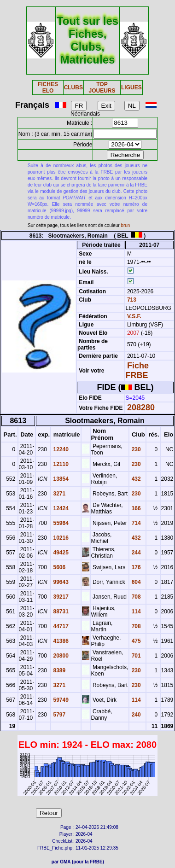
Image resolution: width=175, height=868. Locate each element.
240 (135, 715)
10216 (60, 538)
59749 (60, 700)
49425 (60, 553)
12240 (60, 449)
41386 (60, 641)
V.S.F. (134, 316)
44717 (60, 626)
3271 (58, 494)
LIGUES (131, 87)
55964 (60, 523)
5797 (58, 715)
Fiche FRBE (137, 370)
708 (135, 597)
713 (131, 300)
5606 (58, 567)
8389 (58, 670)
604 (135, 582)
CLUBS (73, 87)
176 (135, 567)
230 (135, 449)
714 (135, 523)
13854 (60, 479)
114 (135, 612)
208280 (141, 408)
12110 (60, 464)
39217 (60, 597)
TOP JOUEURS (102, 87)
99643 (60, 582)
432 (135, 479)
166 (135, 508)
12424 (60, 508)
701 (135, 656)
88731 (60, 612)
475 (135, 641)
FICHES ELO (48, 87)
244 (135, 553)
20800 (60, 656)
